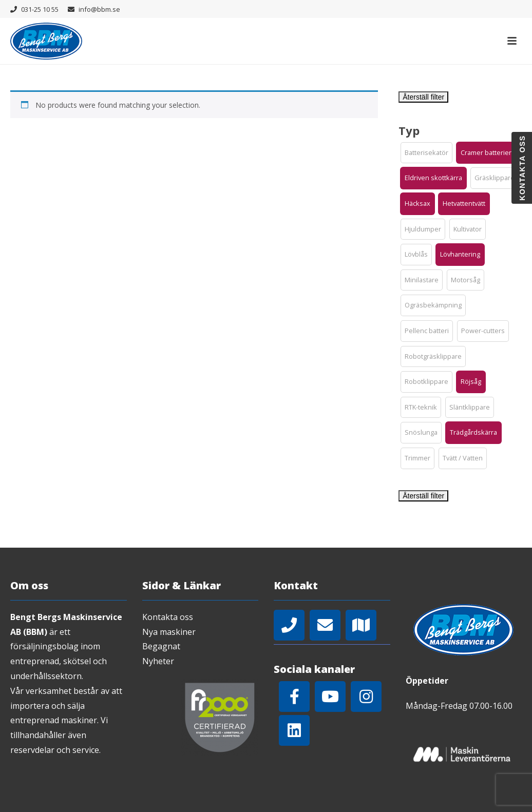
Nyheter (158, 661)
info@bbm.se (99, 9)
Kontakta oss (168, 617)
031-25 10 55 (40, 9)
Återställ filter (423, 97)
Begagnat (161, 646)
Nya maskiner (169, 632)
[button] (426, 153)
